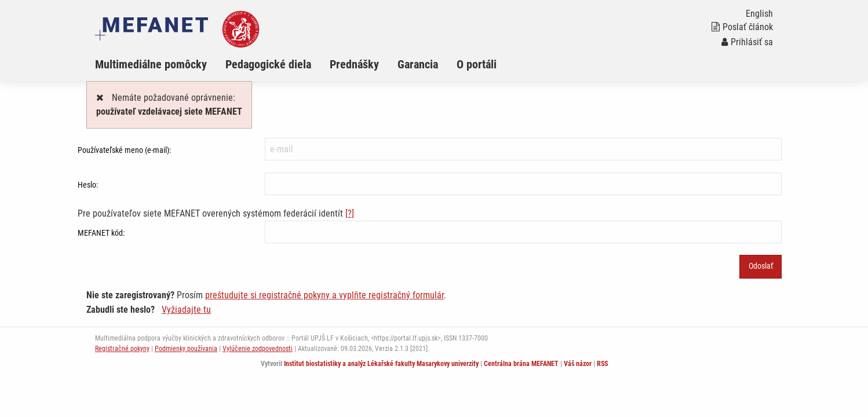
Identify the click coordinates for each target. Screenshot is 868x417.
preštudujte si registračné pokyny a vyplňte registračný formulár (324, 295)
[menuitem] (160, 64)
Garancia (418, 64)
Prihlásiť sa (747, 42)
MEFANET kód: (101, 233)
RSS (602, 364)
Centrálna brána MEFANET (521, 364)
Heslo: (88, 185)
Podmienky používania (186, 349)
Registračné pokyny (122, 349)
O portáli (477, 64)
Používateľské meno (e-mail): (124, 150)
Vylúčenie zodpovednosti (258, 349)
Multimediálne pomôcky (151, 64)
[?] (350, 213)
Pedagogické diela (268, 64)
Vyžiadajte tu (186, 310)
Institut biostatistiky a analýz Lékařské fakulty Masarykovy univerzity (381, 364)
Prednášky (354, 64)
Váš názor (578, 364)
